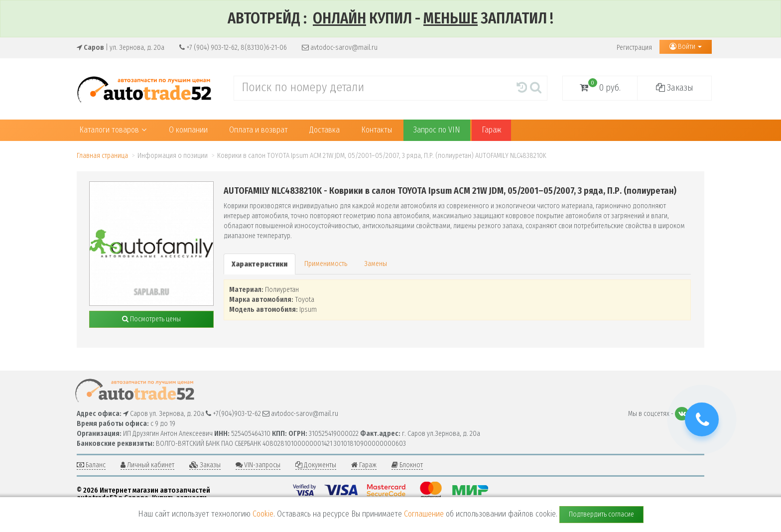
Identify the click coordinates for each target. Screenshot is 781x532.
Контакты (377, 130)
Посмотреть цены (151, 319)
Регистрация (634, 48)
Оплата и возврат (259, 130)
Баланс (91, 465)
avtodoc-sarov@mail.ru (340, 48)
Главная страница (102, 156)
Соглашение (424, 514)
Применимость (326, 264)
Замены (376, 264)
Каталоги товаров (113, 130)
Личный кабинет (147, 465)
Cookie (263, 514)
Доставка (325, 130)
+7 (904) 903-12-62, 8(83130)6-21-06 (233, 48)
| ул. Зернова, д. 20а (121, 48)
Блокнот (407, 465)
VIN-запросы (258, 465)
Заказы (675, 88)
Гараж (491, 130)
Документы (316, 465)
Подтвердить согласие (601, 514)
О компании (188, 130)
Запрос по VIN (437, 130)
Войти (686, 47)
